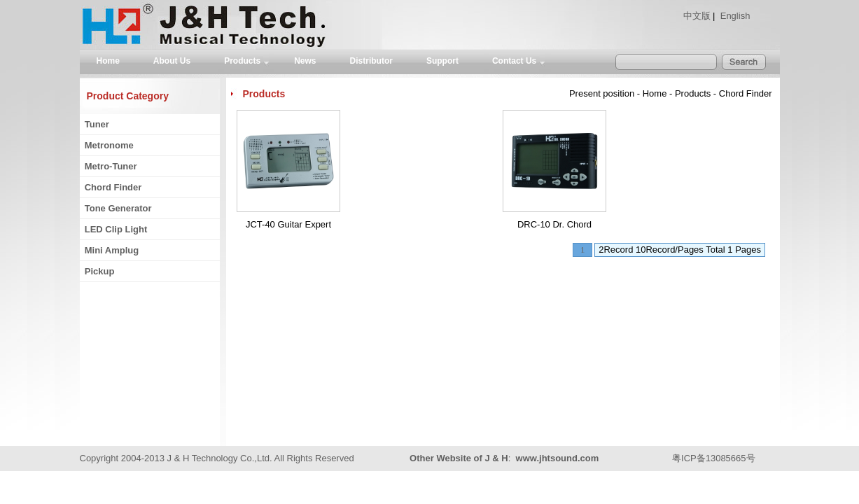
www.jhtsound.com (558, 458)
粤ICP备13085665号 (714, 458)
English (735, 16)
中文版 (697, 16)
